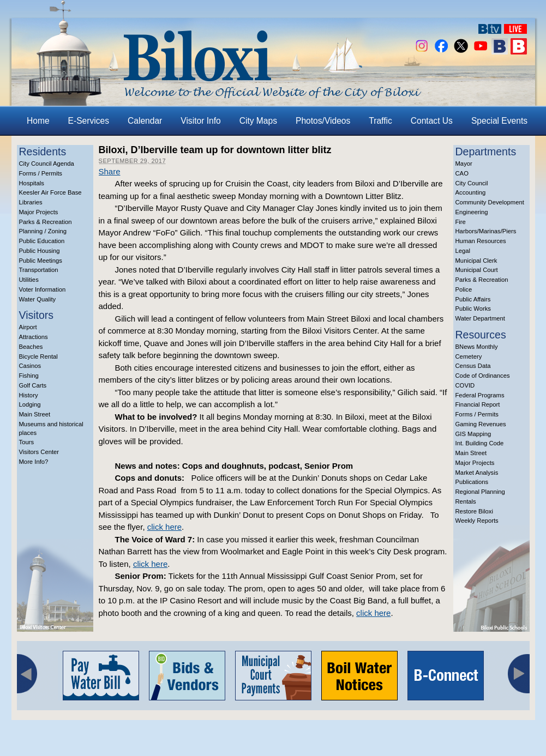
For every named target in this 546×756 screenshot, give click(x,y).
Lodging (30, 404)
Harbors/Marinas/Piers (486, 231)
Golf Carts (33, 385)
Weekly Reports (477, 521)
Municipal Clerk (476, 261)
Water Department (481, 318)
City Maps (258, 121)
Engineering (472, 212)
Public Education (42, 241)
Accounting (471, 192)
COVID (465, 385)
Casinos (30, 366)
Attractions (34, 337)
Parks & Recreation (46, 222)
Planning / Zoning (43, 231)
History (29, 395)
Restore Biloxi (474, 511)
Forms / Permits (41, 173)
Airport (28, 327)
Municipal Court (477, 270)
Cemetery (469, 356)
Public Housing (40, 251)
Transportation (39, 270)
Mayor (464, 164)
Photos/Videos (323, 121)
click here (164, 527)
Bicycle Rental (38, 356)
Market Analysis (477, 473)
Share (110, 171)
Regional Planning (480, 492)
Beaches (31, 347)
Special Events (499, 121)
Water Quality (38, 299)
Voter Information (43, 289)
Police (464, 289)
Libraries (31, 202)
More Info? (34, 462)
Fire (461, 222)
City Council (472, 183)
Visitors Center (39, 452)
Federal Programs (480, 395)
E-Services (89, 121)
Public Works (473, 309)
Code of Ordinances (483, 376)
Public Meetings (41, 261)
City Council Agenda (47, 164)
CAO (462, 173)
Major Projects (39, 212)
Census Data (473, 366)
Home (38, 121)
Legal (463, 251)
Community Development (490, 202)
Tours (27, 442)
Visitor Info (200, 121)
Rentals (466, 501)
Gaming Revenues (481, 424)
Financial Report (478, 404)
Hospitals (32, 183)
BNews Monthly (477, 347)
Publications (472, 482)
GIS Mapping (473, 434)
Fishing (29, 376)
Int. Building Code (480, 443)
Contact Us (432, 121)
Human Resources (481, 241)
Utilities (29, 280)
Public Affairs (473, 299)
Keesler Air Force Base (50, 192)
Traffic (380, 121)
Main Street (35, 414)
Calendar (145, 121)
